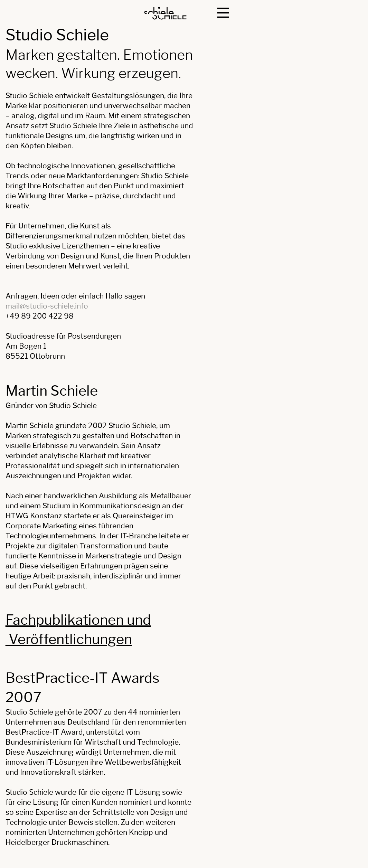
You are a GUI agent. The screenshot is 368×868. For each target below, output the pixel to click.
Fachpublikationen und (78, 620)
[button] (223, 13)
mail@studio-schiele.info (47, 306)
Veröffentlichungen (69, 639)
